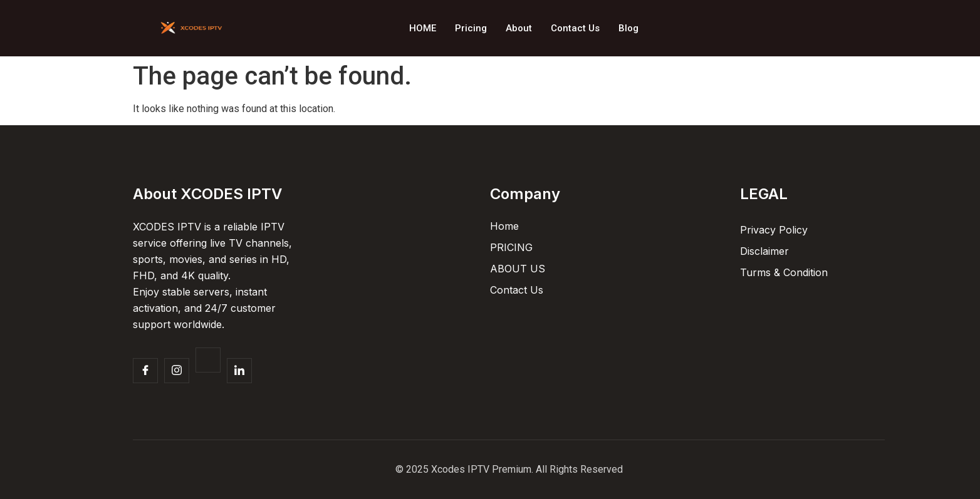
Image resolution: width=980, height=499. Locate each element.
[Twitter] (208, 360)
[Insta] (177, 371)
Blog (628, 28)
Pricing (471, 28)
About (519, 28)
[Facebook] (145, 371)
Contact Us (575, 28)
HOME (423, 28)
